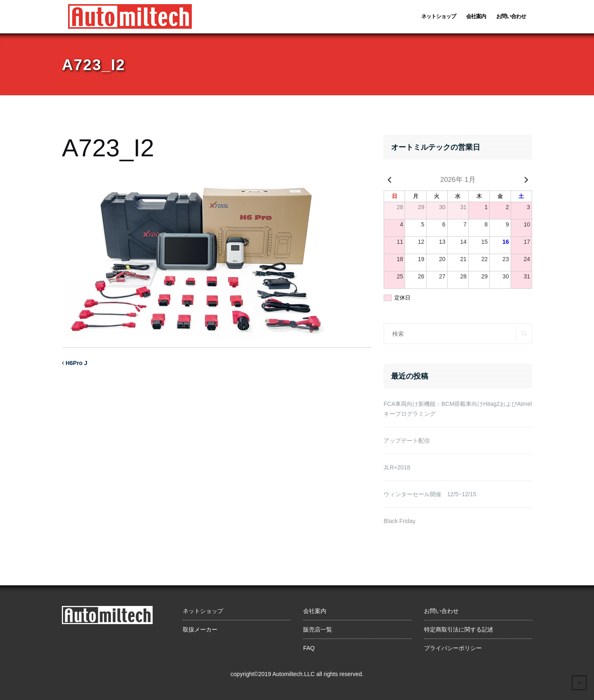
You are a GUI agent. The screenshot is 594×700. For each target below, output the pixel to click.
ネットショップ (438, 16)
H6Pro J (77, 363)
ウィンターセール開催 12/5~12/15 (430, 494)
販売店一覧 (318, 629)
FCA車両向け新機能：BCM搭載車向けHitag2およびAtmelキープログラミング (458, 409)
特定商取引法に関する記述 (459, 629)
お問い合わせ (511, 16)
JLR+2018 (397, 467)
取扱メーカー (200, 629)
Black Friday (400, 521)
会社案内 (476, 16)
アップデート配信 (407, 441)
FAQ (309, 648)
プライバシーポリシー (453, 648)
